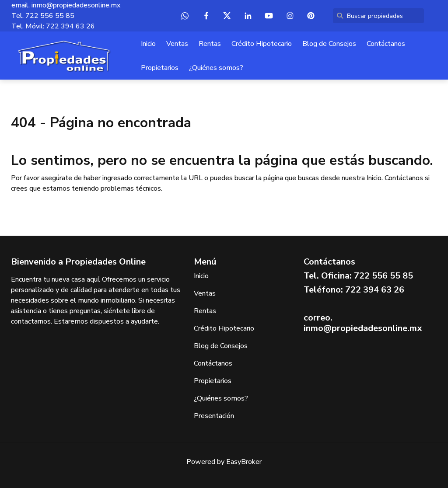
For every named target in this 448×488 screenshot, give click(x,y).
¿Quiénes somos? (216, 68)
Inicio (148, 44)
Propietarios (160, 68)
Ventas (177, 44)
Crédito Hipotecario (262, 44)
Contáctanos (386, 44)
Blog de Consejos (329, 44)
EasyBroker (244, 462)
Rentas (210, 44)
